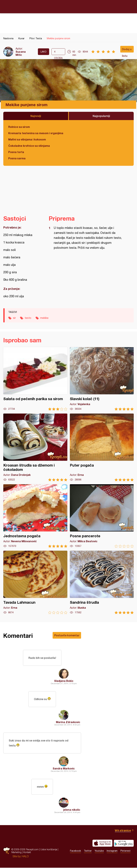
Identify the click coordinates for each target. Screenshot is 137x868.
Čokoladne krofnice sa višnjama (29, 146)
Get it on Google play (124, 843)
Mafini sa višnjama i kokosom (27, 139)
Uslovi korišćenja (49, 850)
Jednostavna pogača (35, 516)
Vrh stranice (123, 831)
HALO (25, 857)
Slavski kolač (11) (102, 379)
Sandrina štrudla (102, 582)
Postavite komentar (67, 635)
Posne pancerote (102, 516)
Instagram (112, 851)
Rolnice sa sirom (19, 127)
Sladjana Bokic (64, 681)
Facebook (75, 851)
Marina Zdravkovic (68, 722)
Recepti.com (68, 6)
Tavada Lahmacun (35, 582)
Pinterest (126, 851)
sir (14, 318)
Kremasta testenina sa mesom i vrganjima (36, 133)
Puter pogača (102, 447)
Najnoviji (36, 116)
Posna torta (16, 152)
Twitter (88, 851)
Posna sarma (17, 158)
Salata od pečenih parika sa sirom (35, 379)
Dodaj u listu (127, 50)
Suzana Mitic (21, 53)
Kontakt (27, 853)
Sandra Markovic (64, 769)
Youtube (99, 851)
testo (28, 318)
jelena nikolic (72, 810)
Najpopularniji (101, 116)
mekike (44, 318)
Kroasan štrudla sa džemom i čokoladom (35, 447)
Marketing (16, 853)
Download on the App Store (102, 843)
